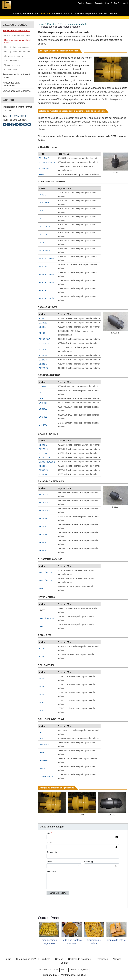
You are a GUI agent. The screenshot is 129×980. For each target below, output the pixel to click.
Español (117, 3)
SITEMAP (74, 970)
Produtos (52, 24)
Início (41, 24)
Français (89, 3)
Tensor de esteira (12, 65)
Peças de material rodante (74, 24)
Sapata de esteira (116, 940)
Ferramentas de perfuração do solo (17, 76)
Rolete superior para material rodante (17, 41)
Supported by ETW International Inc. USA (64, 975)
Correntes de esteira (94, 942)
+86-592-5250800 (17, 116)
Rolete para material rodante (17, 36)
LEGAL (85, 970)
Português (99, 3)
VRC (56, 970)
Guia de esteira (11, 70)
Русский (109, 3)
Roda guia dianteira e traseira (72, 942)
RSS (64, 970)
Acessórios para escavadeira (11, 84)
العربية (125, 3)
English (81, 3)
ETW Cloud (45, 970)
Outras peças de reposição (17, 91)
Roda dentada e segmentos (49, 942)
